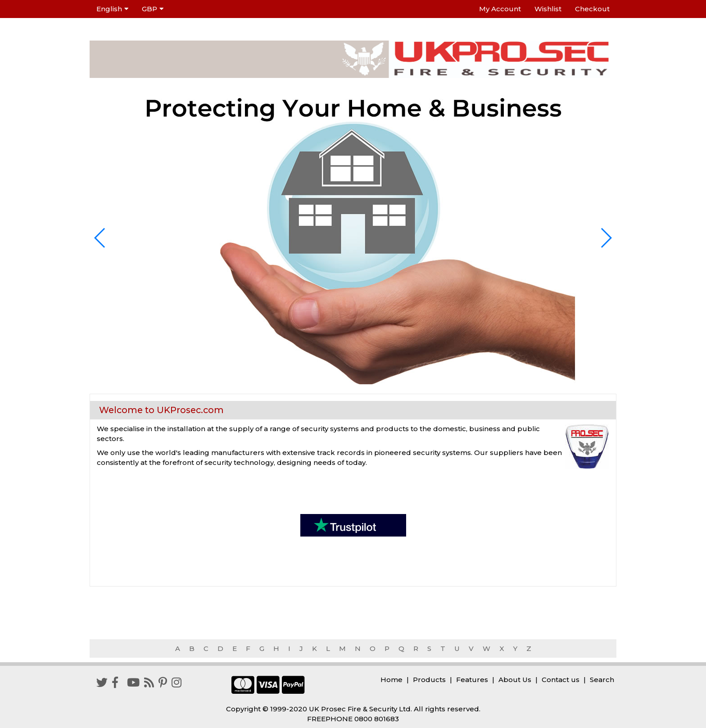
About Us (515, 680)
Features (472, 680)
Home (391, 680)
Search (602, 680)
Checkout (592, 9)
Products (429, 680)
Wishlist (548, 9)
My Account (500, 9)
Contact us (561, 680)
